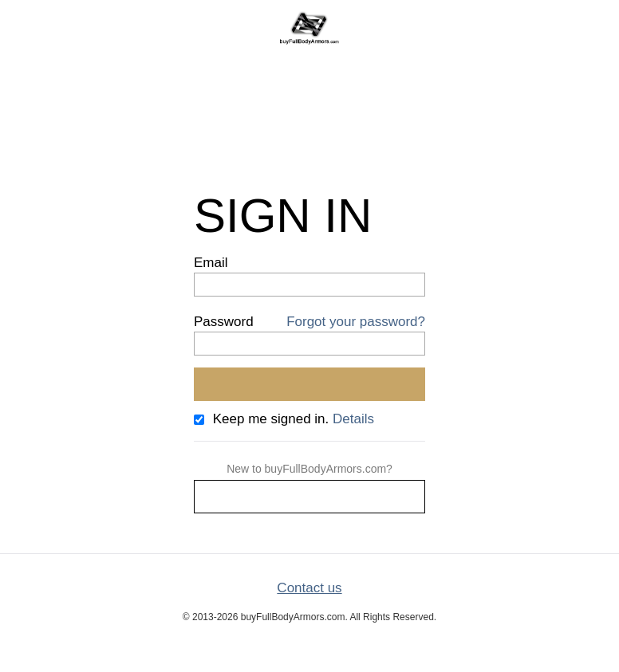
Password (224, 322)
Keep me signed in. (271, 419)
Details (353, 419)
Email (211, 263)
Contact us (309, 588)
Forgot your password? (356, 322)
